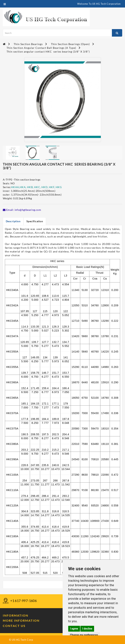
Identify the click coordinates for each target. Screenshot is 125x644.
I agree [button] (74, 629)
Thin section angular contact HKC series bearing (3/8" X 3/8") (48, 52)
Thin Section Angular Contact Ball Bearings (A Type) (41, 48)
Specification (35, 221)
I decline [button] (87, 629)
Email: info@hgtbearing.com (22, 210)
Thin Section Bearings (28, 44)
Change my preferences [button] (84, 635)
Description (13, 221)
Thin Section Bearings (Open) (70, 44)
